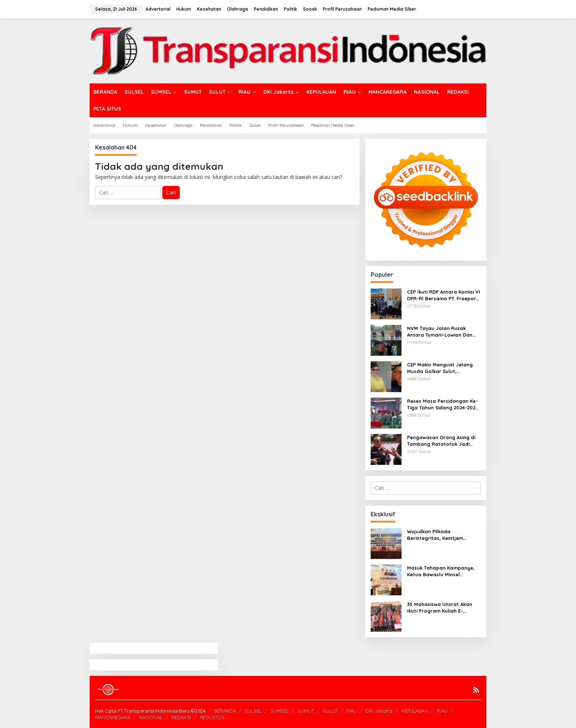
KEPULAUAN (415, 711)
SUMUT (306, 711)
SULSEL (253, 711)
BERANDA (225, 711)
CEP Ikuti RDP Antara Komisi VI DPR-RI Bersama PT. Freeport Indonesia (444, 295)
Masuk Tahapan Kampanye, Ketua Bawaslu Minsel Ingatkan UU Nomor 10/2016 (441, 571)
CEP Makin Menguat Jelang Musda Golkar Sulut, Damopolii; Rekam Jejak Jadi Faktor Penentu (442, 368)
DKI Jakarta (379, 711)
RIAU (351, 711)
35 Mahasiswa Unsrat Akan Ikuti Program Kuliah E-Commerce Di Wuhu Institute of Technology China (442, 608)
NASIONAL (151, 717)
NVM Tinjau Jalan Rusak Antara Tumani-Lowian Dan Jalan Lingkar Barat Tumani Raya (441, 332)
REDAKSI (181, 717)
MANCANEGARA (113, 717)
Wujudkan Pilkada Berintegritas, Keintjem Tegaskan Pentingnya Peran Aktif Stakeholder (441, 535)
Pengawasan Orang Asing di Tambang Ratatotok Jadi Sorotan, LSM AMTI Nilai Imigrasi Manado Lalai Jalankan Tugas (441, 441)
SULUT (330, 711)
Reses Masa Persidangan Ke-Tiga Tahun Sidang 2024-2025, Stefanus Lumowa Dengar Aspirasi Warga (443, 404)
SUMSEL (280, 711)
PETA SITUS (212, 717)
